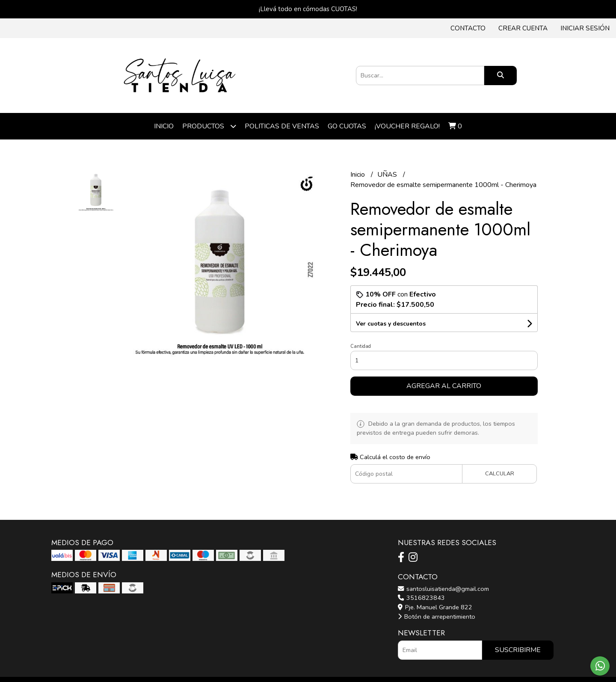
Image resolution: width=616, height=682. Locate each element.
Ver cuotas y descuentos (391, 324)
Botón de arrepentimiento (437, 617)
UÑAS (388, 175)
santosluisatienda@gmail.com (443, 589)
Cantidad (361, 346)
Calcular (500, 474)
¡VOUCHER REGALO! (407, 126)
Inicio (164, 126)
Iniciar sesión (585, 28)
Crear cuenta (523, 28)
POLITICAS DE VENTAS (282, 126)
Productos (209, 126)
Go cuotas (347, 126)
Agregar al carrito (444, 386)
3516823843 (421, 598)
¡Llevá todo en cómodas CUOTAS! (308, 9)
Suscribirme (518, 650)
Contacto (468, 28)
